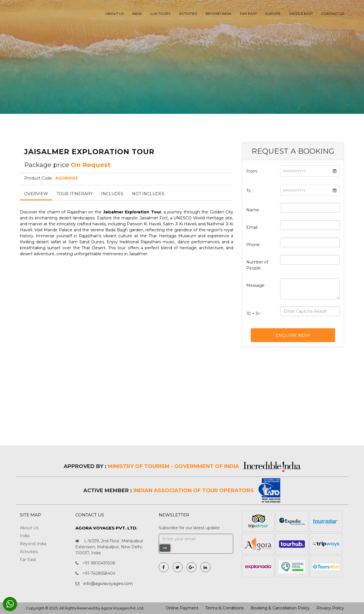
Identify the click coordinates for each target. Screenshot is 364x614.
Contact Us (333, 14)
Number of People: (257, 265)
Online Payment (182, 608)
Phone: (253, 245)
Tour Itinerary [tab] (75, 194)
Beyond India (219, 14)
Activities (188, 14)
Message (255, 285)
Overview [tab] (36, 194)
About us (115, 14)
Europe (273, 14)
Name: (253, 210)
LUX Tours (160, 14)
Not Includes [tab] (148, 194)
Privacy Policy (330, 608)
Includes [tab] (112, 194)
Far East (248, 14)
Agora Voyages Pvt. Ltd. (123, 608)
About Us (29, 528)
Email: (252, 227)
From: (252, 171)
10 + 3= (253, 314)
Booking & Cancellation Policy (280, 608)
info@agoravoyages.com (108, 584)
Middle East (301, 14)
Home (91, 14)
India (137, 14)
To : (250, 191)
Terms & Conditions (225, 608)
